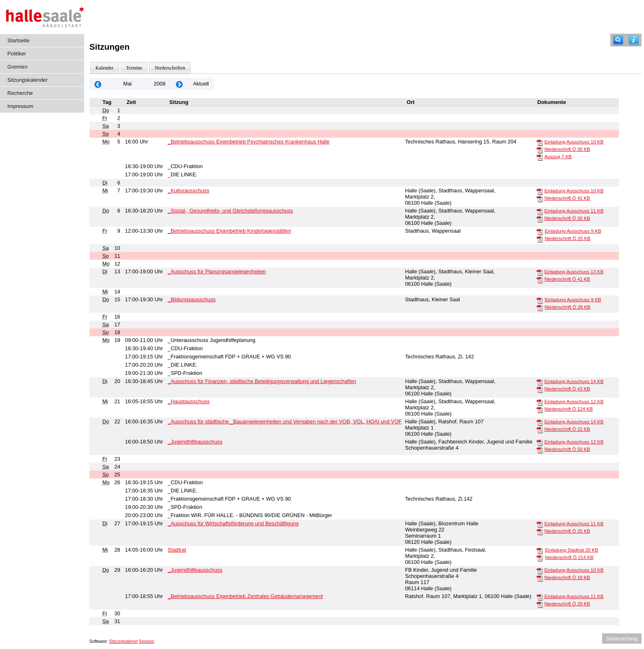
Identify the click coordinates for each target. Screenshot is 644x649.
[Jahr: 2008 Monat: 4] (98, 84)
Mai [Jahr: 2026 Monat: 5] (128, 84)
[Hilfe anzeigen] (634, 40)
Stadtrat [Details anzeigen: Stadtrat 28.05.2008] (177, 550)
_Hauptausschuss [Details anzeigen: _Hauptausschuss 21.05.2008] (189, 401)
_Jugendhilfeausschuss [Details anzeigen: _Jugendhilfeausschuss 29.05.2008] (195, 570)
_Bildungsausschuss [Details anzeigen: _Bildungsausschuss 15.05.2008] (192, 299)
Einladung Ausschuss (574, 142)
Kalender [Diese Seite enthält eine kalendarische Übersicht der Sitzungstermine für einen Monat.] (105, 68)
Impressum (20, 106)
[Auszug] (540, 157)
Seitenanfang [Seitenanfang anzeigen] (622, 639)
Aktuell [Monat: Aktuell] (201, 84)
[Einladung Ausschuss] (540, 142)
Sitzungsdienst (123, 641)
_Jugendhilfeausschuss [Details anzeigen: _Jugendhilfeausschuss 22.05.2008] (195, 442)
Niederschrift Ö (567, 149)
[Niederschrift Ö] (540, 150)
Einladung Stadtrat (572, 550)
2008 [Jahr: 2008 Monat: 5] (159, 84)
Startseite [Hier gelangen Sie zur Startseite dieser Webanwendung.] (18, 40)
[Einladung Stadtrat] (540, 550)
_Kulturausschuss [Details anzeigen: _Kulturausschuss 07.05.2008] (188, 191)
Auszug (558, 157)
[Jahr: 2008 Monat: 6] (179, 84)
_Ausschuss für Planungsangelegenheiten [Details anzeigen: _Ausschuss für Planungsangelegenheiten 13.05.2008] (217, 271)
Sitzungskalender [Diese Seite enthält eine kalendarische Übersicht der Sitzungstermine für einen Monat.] (28, 80)
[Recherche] (618, 40)
